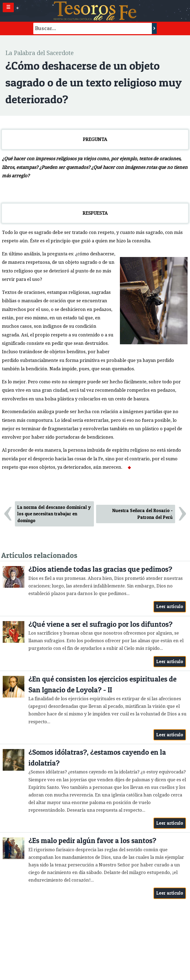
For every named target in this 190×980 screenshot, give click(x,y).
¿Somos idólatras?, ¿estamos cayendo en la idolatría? (97, 758)
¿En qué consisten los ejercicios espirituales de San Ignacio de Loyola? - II (102, 684)
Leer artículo (170, 606)
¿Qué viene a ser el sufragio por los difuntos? (100, 624)
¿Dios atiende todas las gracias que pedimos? (100, 569)
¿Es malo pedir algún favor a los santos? (92, 841)
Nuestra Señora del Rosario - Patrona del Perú (142, 514)
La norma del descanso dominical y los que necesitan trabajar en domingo (54, 514)
